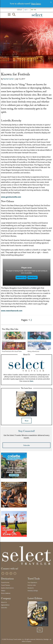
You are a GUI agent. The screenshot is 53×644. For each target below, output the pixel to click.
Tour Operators (32, 582)
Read (26, 421)
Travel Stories (5, 582)
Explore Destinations (7, 588)
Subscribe (27, 446)
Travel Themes (5, 585)
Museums (31, 588)
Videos (3, 591)
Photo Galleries (6, 593)
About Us (4, 602)
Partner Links (32, 585)
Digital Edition (5, 605)
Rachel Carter (9, 79)
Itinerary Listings (33, 591)
